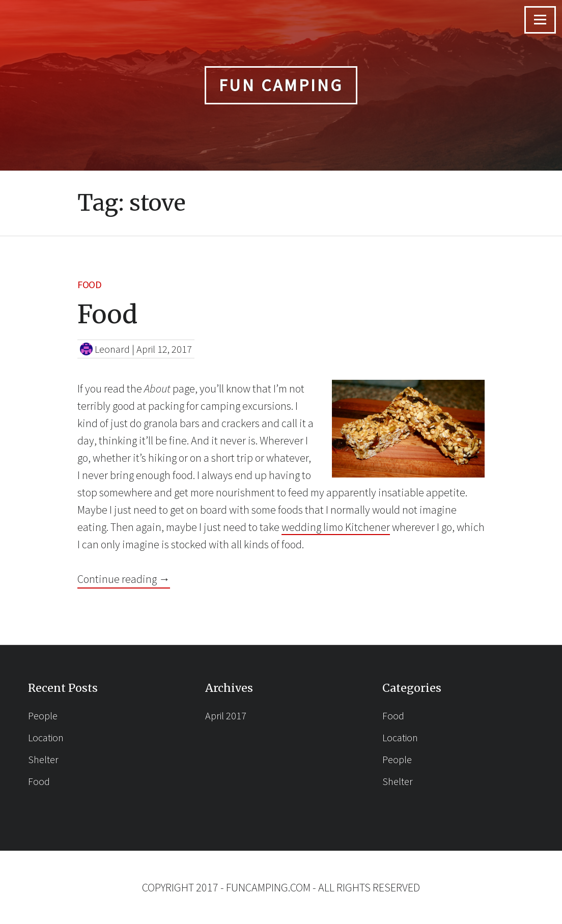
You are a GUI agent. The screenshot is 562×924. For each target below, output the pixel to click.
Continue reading (124, 578)
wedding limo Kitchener (336, 527)
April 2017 (226, 716)
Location (46, 737)
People (43, 716)
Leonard (112, 349)
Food (89, 284)
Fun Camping (281, 85)
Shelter (43, 759)
